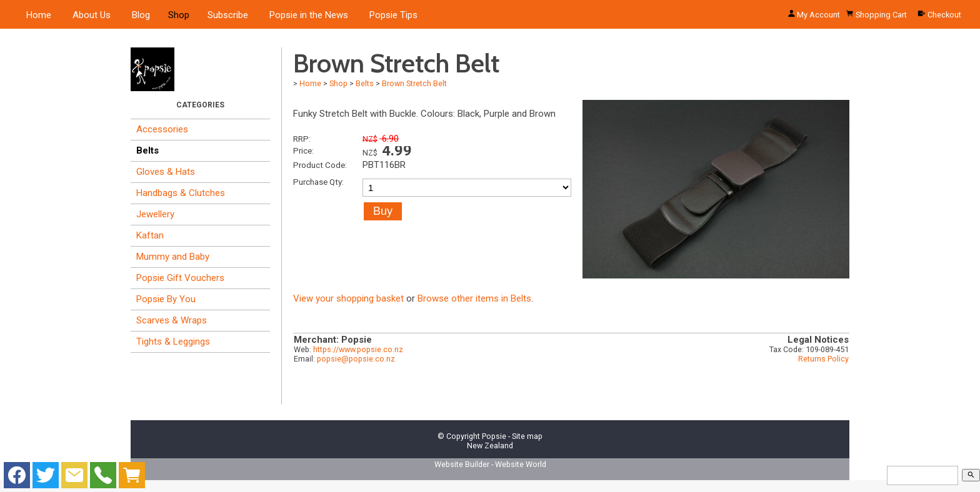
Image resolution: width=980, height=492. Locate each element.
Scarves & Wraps (172, 320)
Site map (527, 436)
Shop (179, 15)
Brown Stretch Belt (414, 83)
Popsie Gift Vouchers (180, 278)
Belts (147, 150)
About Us (92, 15)
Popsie (494, 436)
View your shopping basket (348, 298)
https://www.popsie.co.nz (358, 349)
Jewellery (155, 214)
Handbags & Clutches (181, 193)
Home (39, 15)
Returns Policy (823, 359)
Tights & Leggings (173, 342)
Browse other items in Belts (474, 298)
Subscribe (228, 15)
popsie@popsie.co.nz (356, 359)
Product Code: (320, 165)
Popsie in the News (309, 15)
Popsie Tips (393, 15)
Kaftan (150, 235)
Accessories (162, 129)
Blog (141, 15)
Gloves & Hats (166, 172)
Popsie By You (166, 299)
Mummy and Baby (173, 257)
